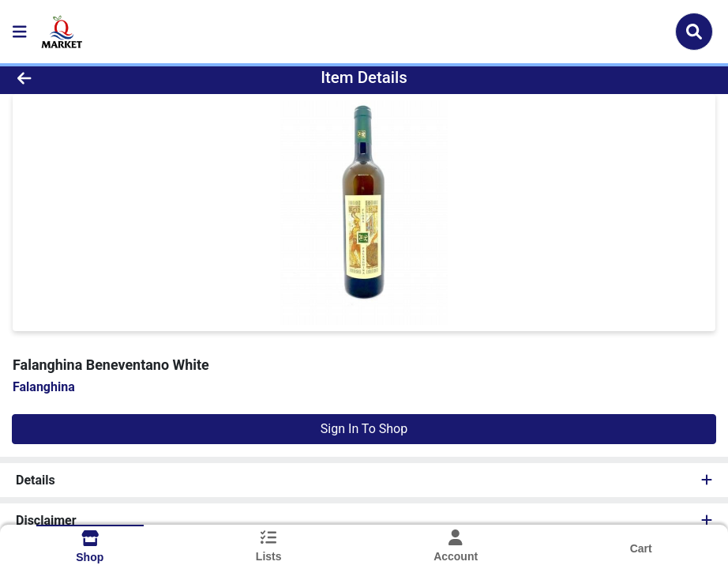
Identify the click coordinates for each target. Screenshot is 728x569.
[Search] (694, 32)
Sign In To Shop (364, 429)
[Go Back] (101, 77)
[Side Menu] (20, 32)
